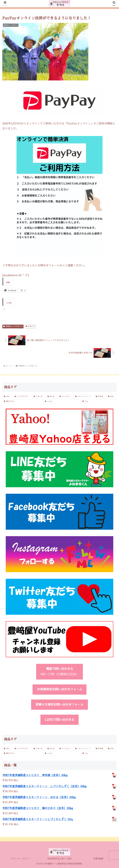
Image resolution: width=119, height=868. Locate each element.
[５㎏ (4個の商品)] (99, 401)
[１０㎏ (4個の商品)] (62, 401)
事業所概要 (98, 859)
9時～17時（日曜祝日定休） (60, 672)
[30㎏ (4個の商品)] (8, 397)
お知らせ (30, 326)
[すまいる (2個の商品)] (39, 397)
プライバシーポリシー (21, 859)
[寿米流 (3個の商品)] (100, 397)
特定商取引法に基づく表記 (60, 859)
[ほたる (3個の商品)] (52, 397)
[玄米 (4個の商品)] (112, 397)
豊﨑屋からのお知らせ (13, 326)
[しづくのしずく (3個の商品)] (23, 397)
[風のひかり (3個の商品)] (23, 401)
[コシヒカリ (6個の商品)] (66, 397)
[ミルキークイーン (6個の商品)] (84, 397)
